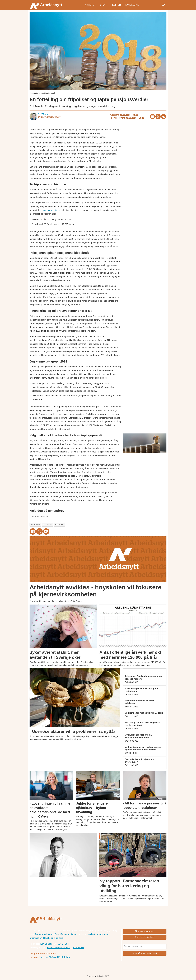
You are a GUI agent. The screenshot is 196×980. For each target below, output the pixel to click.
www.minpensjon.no (51, 210)
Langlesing (132, 5)
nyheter (35, 525)
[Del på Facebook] (153, 117)
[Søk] (163, 5)
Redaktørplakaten (43, 934)
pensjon (60, 525)
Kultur (116, 5)
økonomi (48, 525)
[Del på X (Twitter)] (158, 117)
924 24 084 (63, 944)
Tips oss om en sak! (145, 931)
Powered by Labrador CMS (98, 976)
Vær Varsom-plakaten (66, 934)
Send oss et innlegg (145, 937)
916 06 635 (79, 948)
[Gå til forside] (47, 5)
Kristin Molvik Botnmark (58, 948)
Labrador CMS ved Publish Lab (55, 957)
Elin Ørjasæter (47, 944)
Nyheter (90, 5)
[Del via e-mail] (164, 117)
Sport (104, 5)
